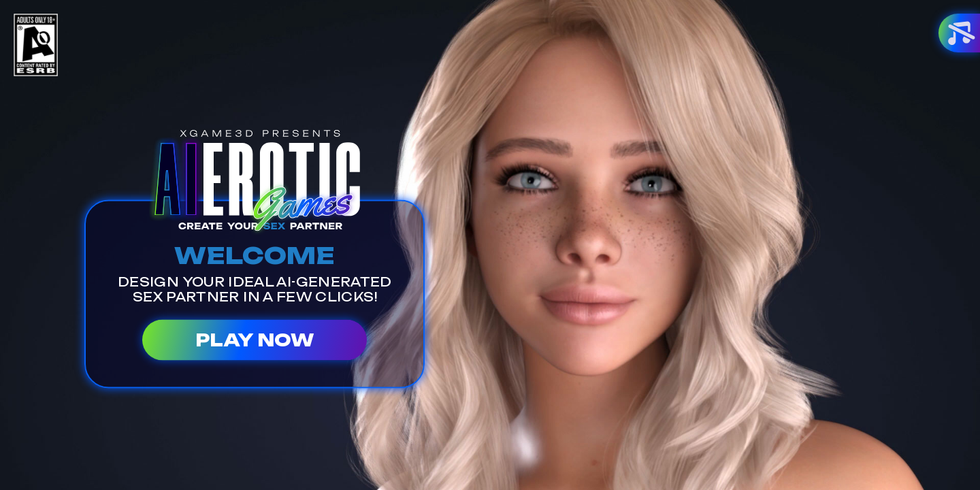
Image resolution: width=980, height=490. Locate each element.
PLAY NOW (255, 339)
